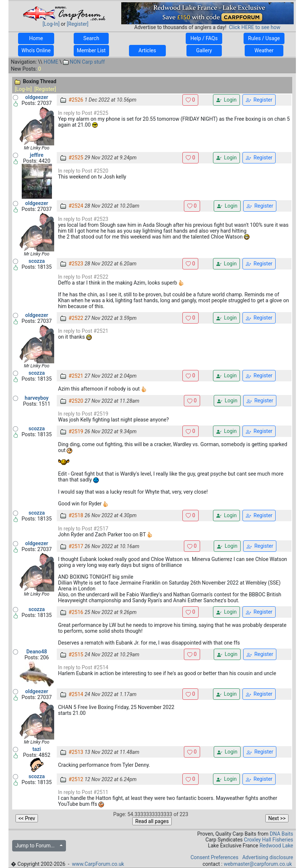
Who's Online (36, 50)
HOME (51, 62)
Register (259, 100)
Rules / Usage (264, 38)
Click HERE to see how (254, 27)
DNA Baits (281, 834)
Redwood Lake (276, 846)
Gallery (204, 50)
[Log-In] (51, 24)
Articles (147, 50)
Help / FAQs (204, 38)
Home (36, 38)
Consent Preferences (214, 857)
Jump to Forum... (37, 846)
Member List (91, 50)
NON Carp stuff (84, 62)
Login (226, 100)
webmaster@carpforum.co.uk (258, 864)
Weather (264, 50)
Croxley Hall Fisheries (269, 840)
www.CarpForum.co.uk (98, 864)
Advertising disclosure (268, 857)
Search (91, 38)
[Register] (78, 24)
